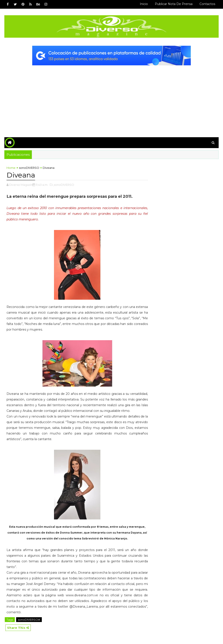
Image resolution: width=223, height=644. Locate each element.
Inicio (144, 4)
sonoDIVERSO (29, 168)
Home (11, 168)
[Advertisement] (112, 98)
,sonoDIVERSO (64, 185)
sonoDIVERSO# (29, 620)
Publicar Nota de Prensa (174, 4)
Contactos (207, 4)
